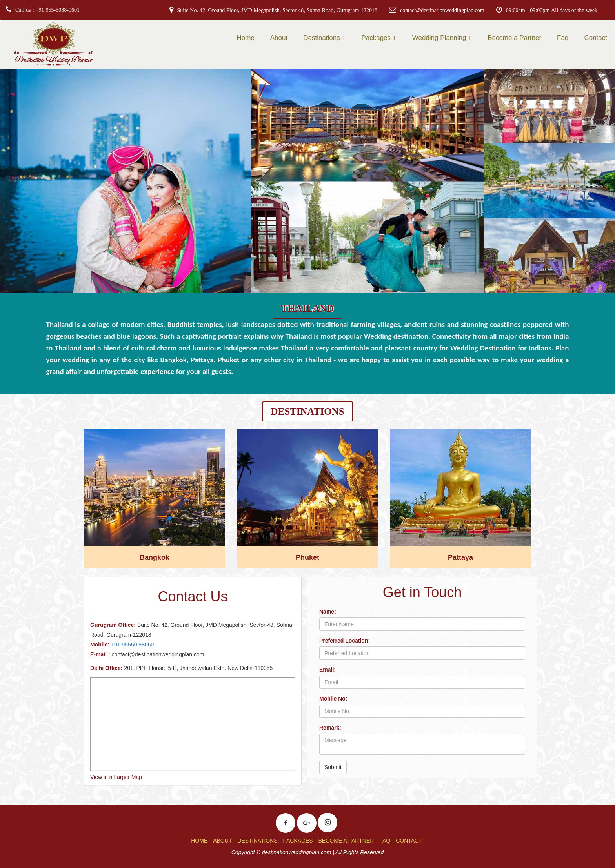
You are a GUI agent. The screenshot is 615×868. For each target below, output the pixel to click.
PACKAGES (298, 841)
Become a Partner (514, 38)
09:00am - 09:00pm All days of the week (552, 10)
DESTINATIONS (257, 841)
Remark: (330, 728)
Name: (328, 612)
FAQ (385, 841)
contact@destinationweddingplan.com (442, 10)
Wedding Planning (439, 38)
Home (245, 38)
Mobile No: (333, 699)
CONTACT (409, 841)
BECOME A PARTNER (346, 841)
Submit (333, 767)
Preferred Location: (345, 641)
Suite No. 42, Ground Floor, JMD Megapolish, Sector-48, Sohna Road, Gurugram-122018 (277, 10)
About (279, 38)
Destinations (322, 38)
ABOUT (222, 841)
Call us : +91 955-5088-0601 (47, 10)
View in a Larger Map (116, 777)
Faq (563, 38)
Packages (376, 38)
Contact (596, 38)
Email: (328, 670)
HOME (199, 841)
